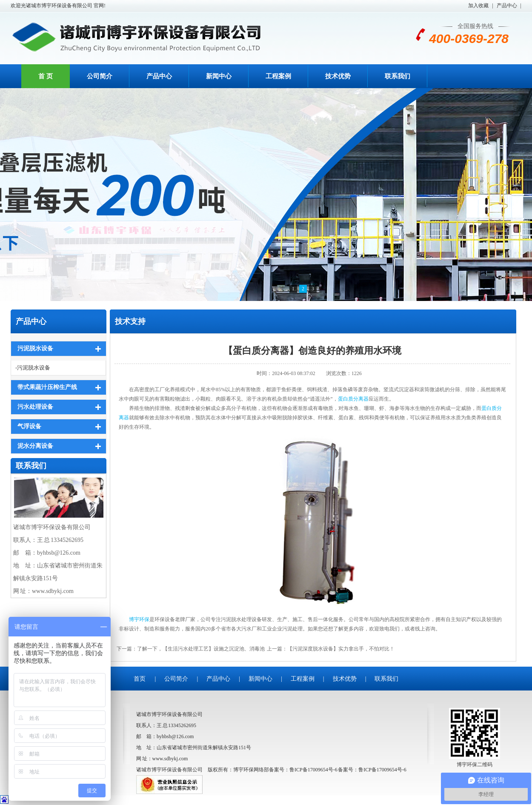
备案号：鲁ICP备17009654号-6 (372, 770)
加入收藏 (478, 6)
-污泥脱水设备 (33, 368)
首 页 (46, 76)
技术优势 (338, 76)
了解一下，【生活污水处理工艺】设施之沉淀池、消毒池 (201, 649)
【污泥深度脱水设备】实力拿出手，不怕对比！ (341, 649)
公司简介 (100, 76)
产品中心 (507, 6)
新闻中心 (219, 76)
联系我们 (398, 76)
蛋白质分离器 (353, 399)
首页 (140, 679)
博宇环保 (139, 619)
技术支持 (130, 321)
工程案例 (278, 76)
